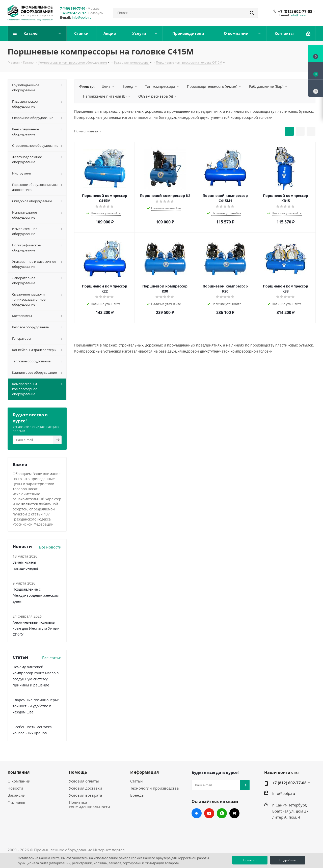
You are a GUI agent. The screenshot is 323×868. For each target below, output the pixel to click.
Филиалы (16, 802)
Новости (15, 788)
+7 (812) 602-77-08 (295, 11)
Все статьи (52, 658)
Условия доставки (86, 788)
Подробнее (288, 860)
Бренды (137, 795)
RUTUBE (234, 813)
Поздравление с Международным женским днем (36, 595)
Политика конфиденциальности (89, 804)
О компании (19, 781)
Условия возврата (85, 795)
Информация (144, 772)
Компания (19, 772)
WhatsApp (222, 813)
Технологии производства (154, 788)
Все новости (50, 547)
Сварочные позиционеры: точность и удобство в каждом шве (36, 706)
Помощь (78, 772)
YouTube (209, 813)
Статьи (137, 781)
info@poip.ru (82, 17)
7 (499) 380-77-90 (73, 8)
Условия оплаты (84, 781)
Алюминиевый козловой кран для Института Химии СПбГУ (36, 628)
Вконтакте (197, 813)
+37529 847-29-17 (73, 13)
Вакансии (17, 795)
